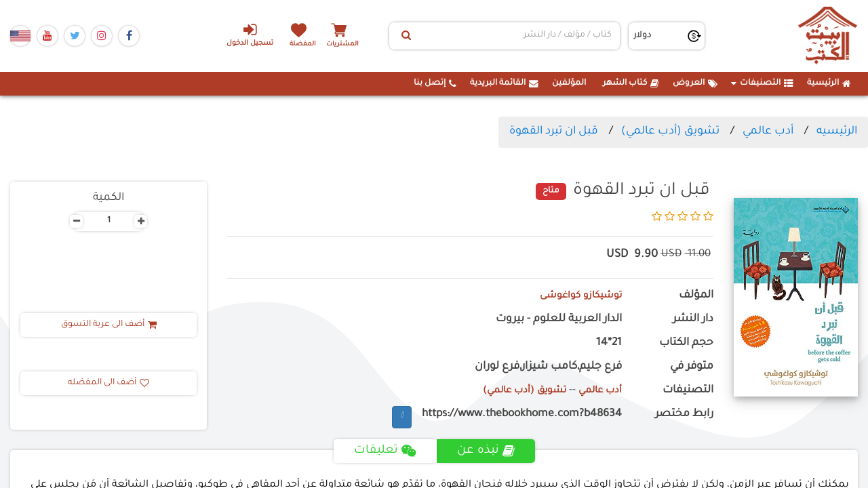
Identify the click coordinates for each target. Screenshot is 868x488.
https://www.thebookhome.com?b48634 (522, 414)
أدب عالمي (768, 131)
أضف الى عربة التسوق (109, 325)
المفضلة (305, 44)
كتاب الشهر (631, 83)
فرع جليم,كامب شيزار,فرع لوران (548, 367)
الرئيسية (829, 83)
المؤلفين (569, 83)
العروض (695, 83)
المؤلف (696, 296)
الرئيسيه (837, 131)
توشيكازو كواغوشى (575, 296)
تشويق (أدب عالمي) (670, 131)
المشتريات (352, 44)
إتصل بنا (435, 83)
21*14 (609, 343)
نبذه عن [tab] (487, 451)
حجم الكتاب (686, 343)
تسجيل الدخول (243, 35)
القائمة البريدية (504, 83)
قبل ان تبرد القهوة (554, 131)
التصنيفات (762, 83)
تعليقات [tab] (384, 451)
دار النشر (693, 320)
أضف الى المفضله (108, 383)
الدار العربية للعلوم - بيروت (559, 320)
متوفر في (692, 367)
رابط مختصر (684, 414)
